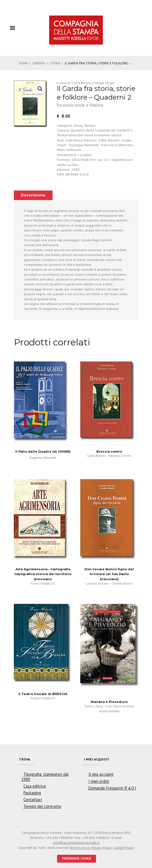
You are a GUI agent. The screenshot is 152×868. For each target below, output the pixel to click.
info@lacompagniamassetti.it (76, 842)
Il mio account (101, 774)
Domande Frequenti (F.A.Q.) (112, 788)
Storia (55, 63)
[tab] (33, 195)
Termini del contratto (42, 806)
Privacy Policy (102, 848)
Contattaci (33, 800)
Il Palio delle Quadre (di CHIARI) (43, 451)
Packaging (32, 793)
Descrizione (33, 195)
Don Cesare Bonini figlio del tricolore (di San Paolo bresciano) (109, 574)
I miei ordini (99, 781)
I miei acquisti (97, 759)
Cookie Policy (124, 848)
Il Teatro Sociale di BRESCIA (43, 694)
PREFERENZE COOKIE (77, 858)
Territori (90, 125)
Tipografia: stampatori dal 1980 (45, 777)
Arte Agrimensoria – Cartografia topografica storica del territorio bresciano (43, 574)
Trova (24, 759)
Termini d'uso (80, 848)
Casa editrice (35, 786)
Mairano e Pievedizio (109, 702)
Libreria (39, 63)
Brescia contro (109, 451)
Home (23, 63)
